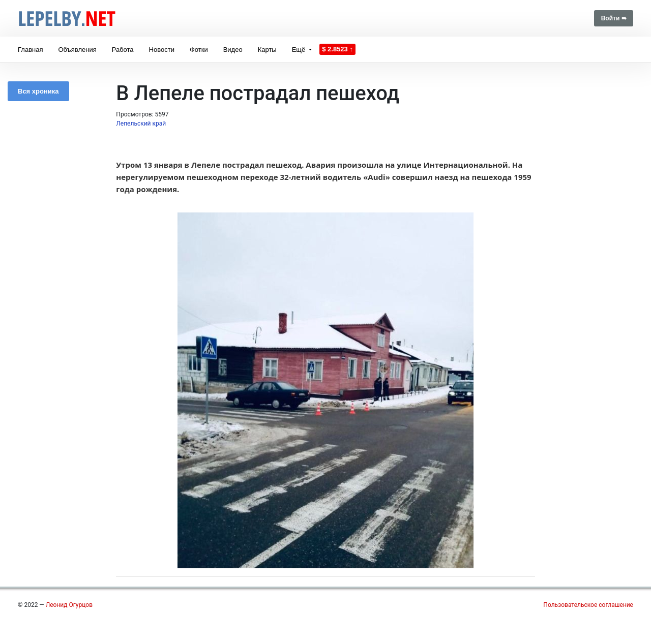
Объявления (77, 50)
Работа (123, 50)
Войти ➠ (614, 18)
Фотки (199, 50)
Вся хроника (38, 91)
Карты (267, 50)
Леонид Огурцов (69, 605)
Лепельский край (141, 124)
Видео (233, 50)
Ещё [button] (300, 50)
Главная (30, 50)
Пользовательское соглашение (588, 605)
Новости (162, 50)
